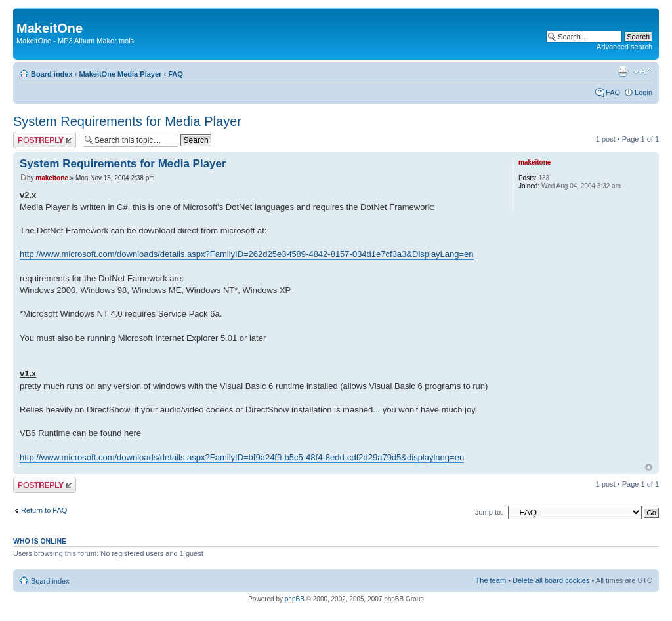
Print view (623, 71)
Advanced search (624, 47)
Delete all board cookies (551, 580)
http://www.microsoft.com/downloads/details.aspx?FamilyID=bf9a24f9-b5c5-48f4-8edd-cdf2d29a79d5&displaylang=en (242, 457)
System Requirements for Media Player (127, 121)
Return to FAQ (44, 510)
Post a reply (45, 140)
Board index (52, 74)
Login (643, 92)
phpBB (295, 599)
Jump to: (489, 512)
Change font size (643, 71)
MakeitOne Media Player (120, 74)
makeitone (52, 178)
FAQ (176, 74)
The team (491, 580)
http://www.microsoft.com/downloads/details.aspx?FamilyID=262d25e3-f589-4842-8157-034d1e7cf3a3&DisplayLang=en (247, 254)
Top (649, 467)
